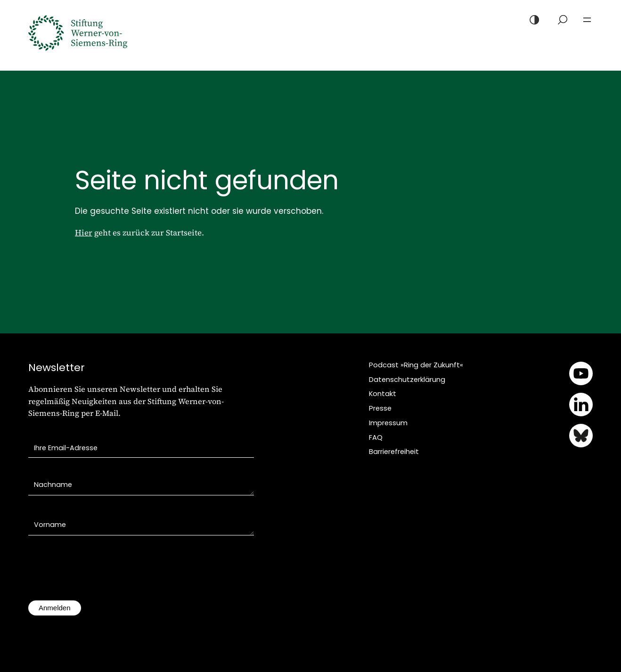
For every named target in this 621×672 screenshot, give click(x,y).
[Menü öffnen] (587, 20)
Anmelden (55, 608)
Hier (84, 233)
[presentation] (100, 573)
